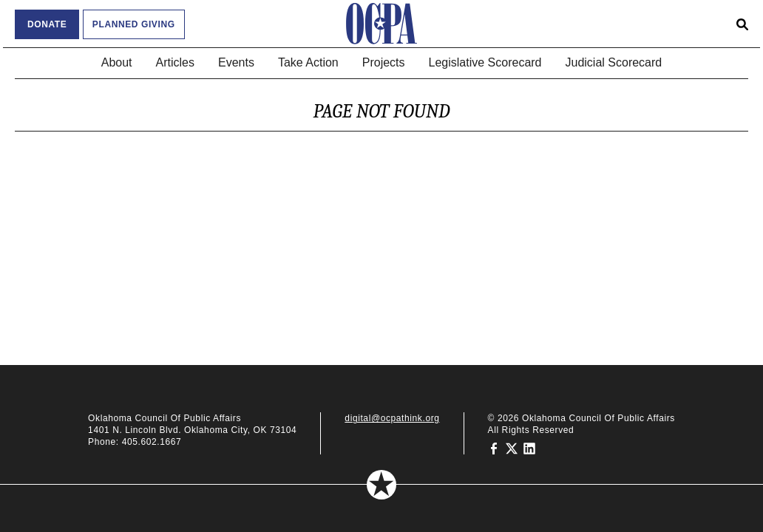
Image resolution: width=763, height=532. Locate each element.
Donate (47, 24)
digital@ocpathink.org (392, 418)
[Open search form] (742, 24)
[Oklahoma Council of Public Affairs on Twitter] (512, 448)
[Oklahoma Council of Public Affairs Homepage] (381, 24)
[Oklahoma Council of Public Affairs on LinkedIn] (529, 448)
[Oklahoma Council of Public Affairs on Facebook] (494, 448)
